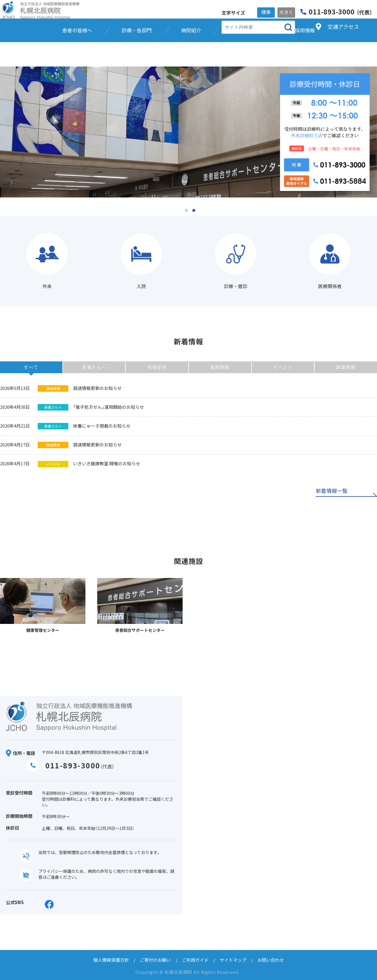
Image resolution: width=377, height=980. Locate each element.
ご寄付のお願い (155, 960)
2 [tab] (194, 210)
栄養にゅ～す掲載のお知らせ (102, 426)
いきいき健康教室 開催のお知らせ (107, 463)
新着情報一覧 (332, 491)
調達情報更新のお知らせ (97, 388)
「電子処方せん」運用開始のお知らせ (109, 407)
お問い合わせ (271, 960)
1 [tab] (186, 210)
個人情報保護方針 (111, 960)
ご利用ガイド (195, 960)
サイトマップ (233, 960)
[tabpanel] (188, 132)
